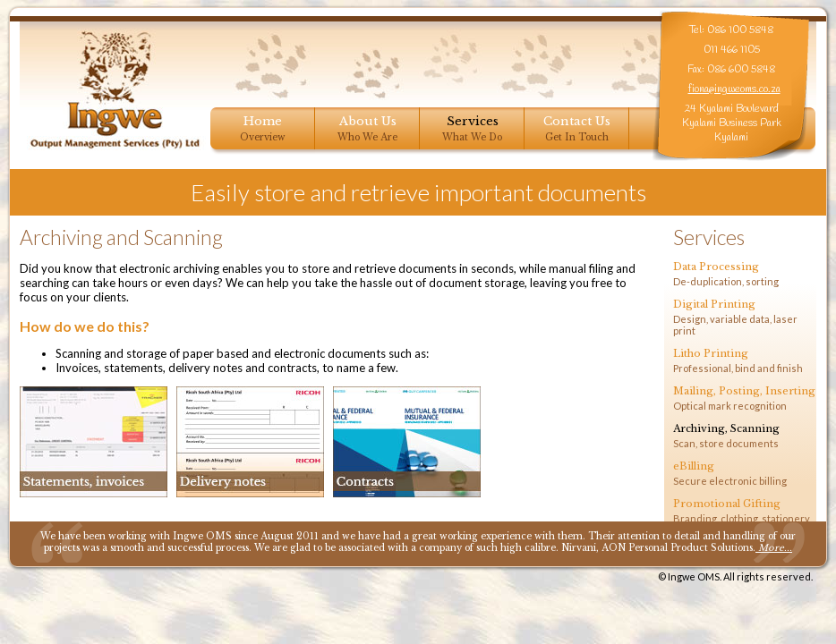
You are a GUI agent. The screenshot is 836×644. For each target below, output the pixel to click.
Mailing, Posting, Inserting (744, 391)
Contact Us (577, 121)
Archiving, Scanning (726, 428)
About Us (368, 121)
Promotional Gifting (727, 504)
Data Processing (716, 267)
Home (263, 121)
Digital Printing (714, 304)
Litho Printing (711, 353)
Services (473, 121)
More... (774, 548)
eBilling (694, 466)
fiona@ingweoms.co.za (734, 89)
